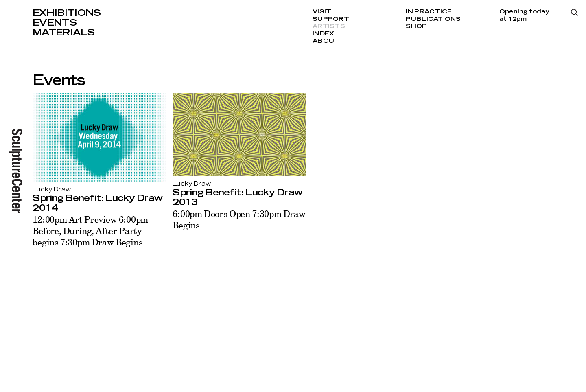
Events (55, 23)
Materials (63, 33)
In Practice (429, 12)
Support (331, 19)
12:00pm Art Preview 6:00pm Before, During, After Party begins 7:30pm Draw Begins (90, 231)
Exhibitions (67, 13)
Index (323, 34)
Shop (416, 26)
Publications (433, 19)
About (326, 41)
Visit (322, 12)
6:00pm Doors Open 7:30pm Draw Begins (239, 219)
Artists (329, 26)
